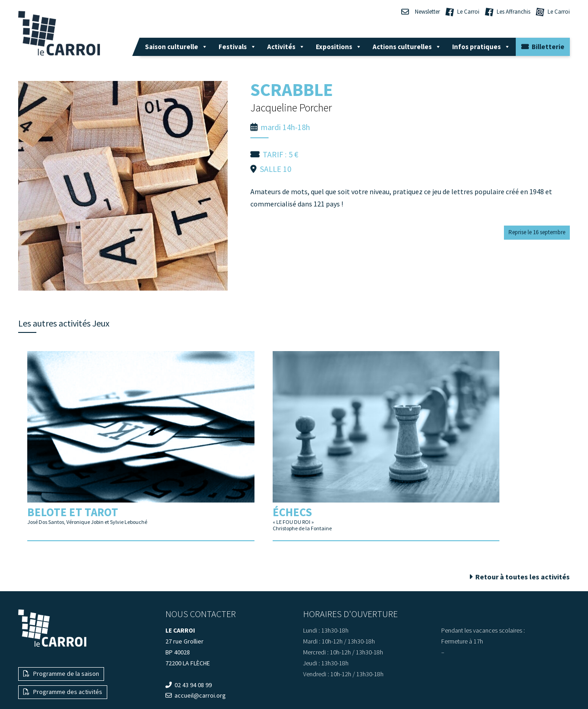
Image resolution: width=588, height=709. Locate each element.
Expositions (339, 47)
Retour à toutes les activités (519, 536)
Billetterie (543, 47)
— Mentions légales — (294, 686)
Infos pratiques (481, 47)
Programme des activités (63, 651)
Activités (286, 47)
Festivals (237, 47)
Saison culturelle (176, 47)
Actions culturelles (407, 47)
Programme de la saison (61, 633)
